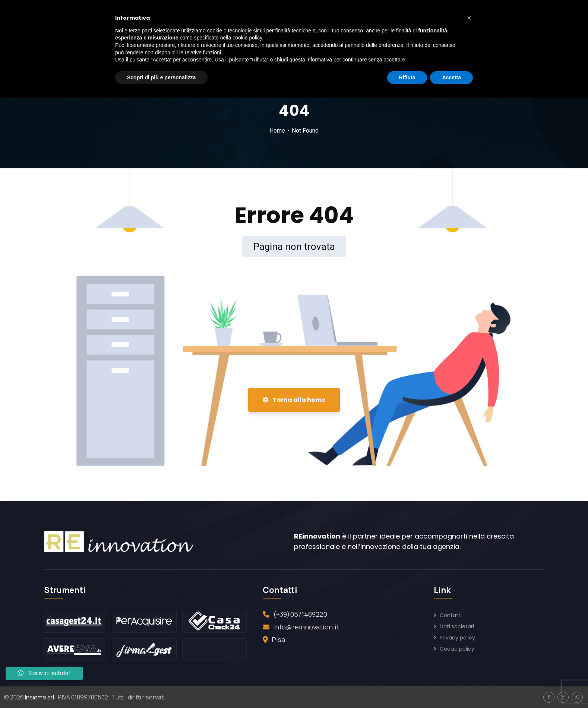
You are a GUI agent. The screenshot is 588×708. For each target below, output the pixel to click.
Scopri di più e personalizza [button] (161, 77)
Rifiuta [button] (407, 77)
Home (277, 131)
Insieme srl (39, 697)
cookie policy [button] (247, 38)
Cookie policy (457, 649)
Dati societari (457, 626)
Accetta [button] (451, 77)
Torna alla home (294, 400)
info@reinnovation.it (306, 627)
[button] (469, 18)
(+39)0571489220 (300, 614)
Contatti (451, 615)
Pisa (278, 639)
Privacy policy (457, 638)
